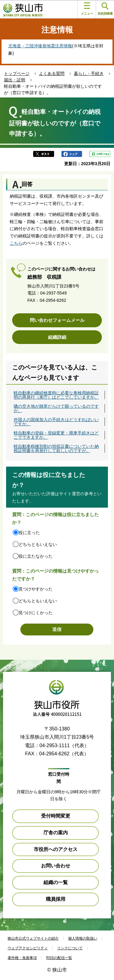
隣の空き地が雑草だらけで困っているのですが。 (56, 408)
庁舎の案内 (56, 833)
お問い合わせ (56, 866)
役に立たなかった (36, 556)
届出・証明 (15, 80)
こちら (16, 243)
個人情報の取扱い (83, 938)
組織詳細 (57, 337)
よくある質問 (52, 73)
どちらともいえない (38, 544)
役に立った (29, 533)
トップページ (17, 73)
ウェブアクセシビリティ (28, 948)
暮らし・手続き (89, 73)
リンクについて (70, 948)
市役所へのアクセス (56, 849)
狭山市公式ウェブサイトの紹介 (33, 938)
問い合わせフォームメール (57, 320)
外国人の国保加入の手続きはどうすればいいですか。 (56, 422)
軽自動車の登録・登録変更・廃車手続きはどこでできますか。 (56, 435)
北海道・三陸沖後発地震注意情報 (40, 46)
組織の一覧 (56, 882)
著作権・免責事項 (22, 958)
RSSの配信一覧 (59, 958)
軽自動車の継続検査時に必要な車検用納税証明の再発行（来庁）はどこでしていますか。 (56, 395)
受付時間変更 (56, 816)
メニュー (87, 9)
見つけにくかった (36, 613)
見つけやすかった (36, 589)
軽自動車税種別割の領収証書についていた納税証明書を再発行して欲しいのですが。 (56, 448)
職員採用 (56, 899)
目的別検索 (105, 9)
